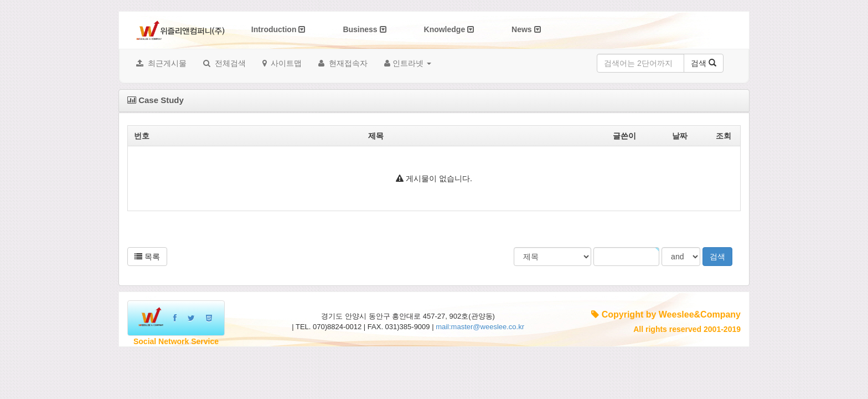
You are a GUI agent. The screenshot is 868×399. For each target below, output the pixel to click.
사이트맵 (282, 63)
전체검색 (224, 63)
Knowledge (449, 29)
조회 (724, 136)
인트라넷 (408, 63)
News (526, 29)
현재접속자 (343, 63)
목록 (147, 257)
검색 (704, 63)
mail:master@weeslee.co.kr (480, 327)
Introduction (278, 29)
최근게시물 (161, 63)
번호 (142, 136)
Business (364, 29)
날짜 (680, 136)
